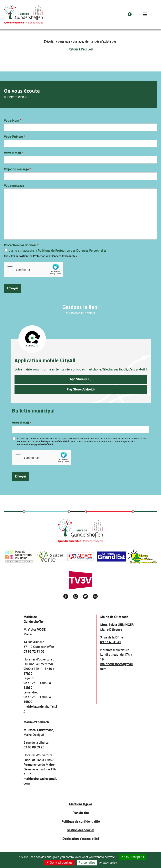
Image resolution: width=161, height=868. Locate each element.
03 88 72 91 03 (34, 652)
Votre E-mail (13, 153)
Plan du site (81, 813)
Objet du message (17, 169)
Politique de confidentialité (55, 442)
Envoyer (12, 288)
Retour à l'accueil (81, 49)
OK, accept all (132, 857)
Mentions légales (81, 804)
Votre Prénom (15, 137)
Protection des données (21, 245)
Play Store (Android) (81, 389)
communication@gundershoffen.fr (35, 445)
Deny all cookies (59, 863)
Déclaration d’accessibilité (81, 839)
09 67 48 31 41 (111, 642)
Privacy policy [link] (108, 863)
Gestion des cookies (80, 830)
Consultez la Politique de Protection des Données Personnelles (40, 256)
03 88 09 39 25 (34, 747)
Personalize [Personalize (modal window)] (87, 863)
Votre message (14, 186)
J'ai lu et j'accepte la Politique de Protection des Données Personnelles (58, 251)
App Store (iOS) (81, 379)
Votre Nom (13, 121)
